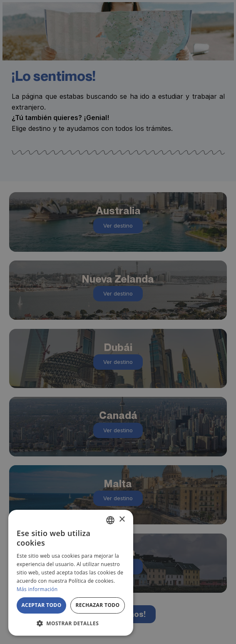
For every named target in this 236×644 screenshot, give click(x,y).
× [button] (122, 520)
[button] (71, 623)
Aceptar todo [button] (41, 605)
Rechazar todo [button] (97, 605)
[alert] (118, 322)
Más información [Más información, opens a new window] (37, 589)
